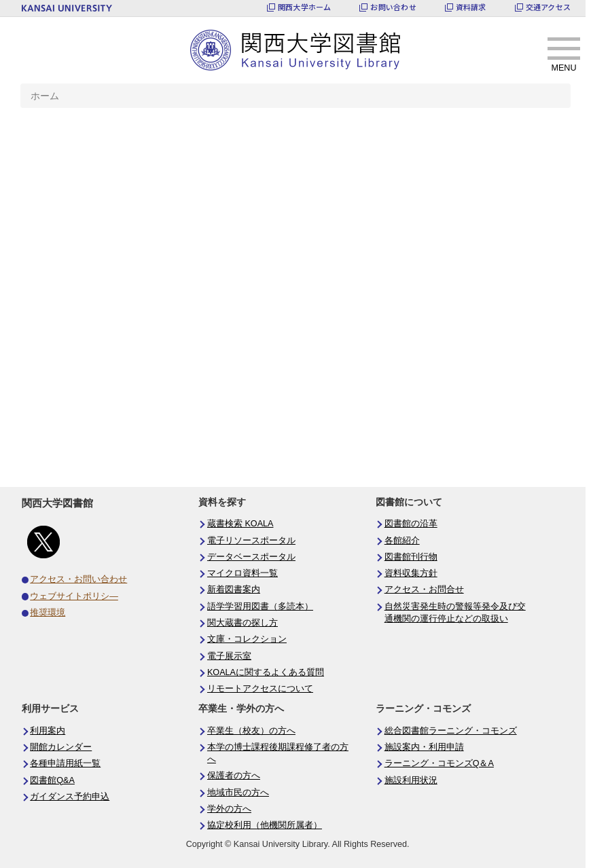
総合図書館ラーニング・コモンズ (451, 731)
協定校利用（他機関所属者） (265, 825)
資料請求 (471, 7)
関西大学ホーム (305, 7)
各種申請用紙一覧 (65, 763)
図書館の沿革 (411, 524)
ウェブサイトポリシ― (74, 596)
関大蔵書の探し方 (243, 623)
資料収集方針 (411, 573)
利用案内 (48, 731)
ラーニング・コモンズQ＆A (439, 763)
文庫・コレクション (247, 639)
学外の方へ (229, 809)
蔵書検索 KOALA (240, 524)
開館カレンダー (61, 747)
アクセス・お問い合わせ (78, 579)
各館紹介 (402, 541)
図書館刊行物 (411, 557)
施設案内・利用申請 (424, 747)
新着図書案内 (234, 590)
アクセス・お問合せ (424, 590)
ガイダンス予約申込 (70, 797)
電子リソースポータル (251, 541)
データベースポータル (251, 557)
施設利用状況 (411, 780)
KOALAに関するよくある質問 (266, 672)
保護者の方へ (234, 776)
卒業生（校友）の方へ (251, 731)
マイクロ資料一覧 (243, 573)
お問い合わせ (393, 7)
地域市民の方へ (238, 793)
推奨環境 (48, 613)
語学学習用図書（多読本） (260, 607)
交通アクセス (548, 7)
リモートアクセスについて (260, 689)
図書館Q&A (52, 780)
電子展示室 (229, 656)
